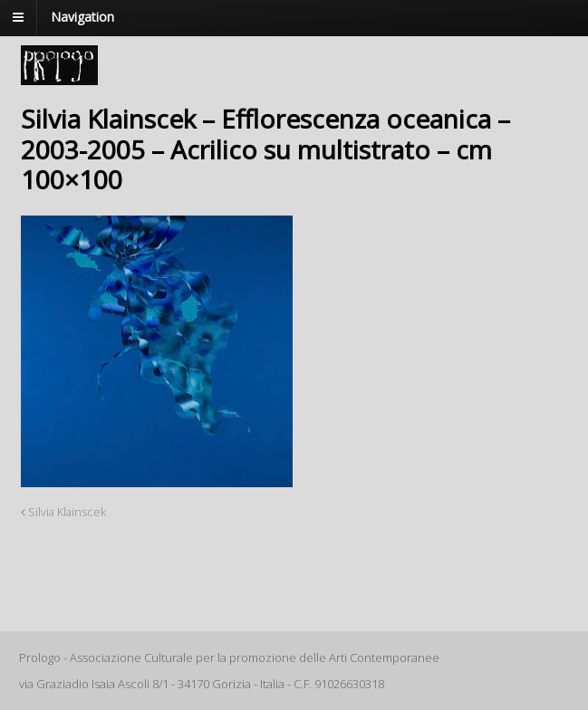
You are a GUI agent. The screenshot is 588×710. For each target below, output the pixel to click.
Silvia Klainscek (63, 512)
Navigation (82, 17)
